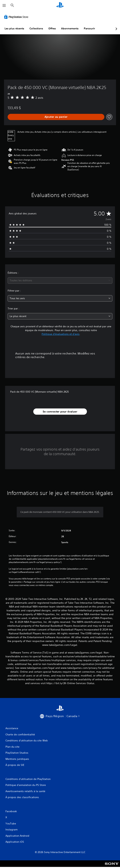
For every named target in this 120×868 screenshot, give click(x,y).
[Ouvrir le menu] (4, 5)
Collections (36, 28)
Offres (52, 28)
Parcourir (89, 28)
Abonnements (70, 28)
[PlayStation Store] (17, 17)
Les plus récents (14, 28)
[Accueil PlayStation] (60, 5)
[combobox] (60, 280)
